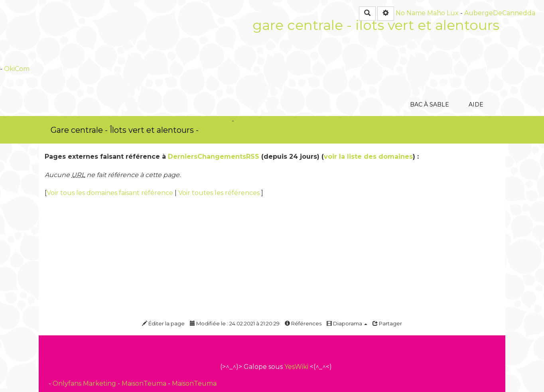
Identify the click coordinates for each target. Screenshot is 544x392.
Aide (476, 62)
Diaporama (347, 323)
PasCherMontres (231, 130)
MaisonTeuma (145, 383)
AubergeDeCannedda (500, 13)
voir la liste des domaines (368, 157)
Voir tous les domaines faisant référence (111, 193)
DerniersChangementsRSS (214, 157)
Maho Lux (443, 13)
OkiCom (17, 69)
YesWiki (296, 367)
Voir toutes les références (220, 193)
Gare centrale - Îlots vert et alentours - (125, 130)
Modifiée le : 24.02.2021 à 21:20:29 (235, 323)
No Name (411, 13)
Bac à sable (429, 62)
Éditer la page (163, 323)
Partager (387, 323)
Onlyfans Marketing (85, 383)
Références (303, 323)
